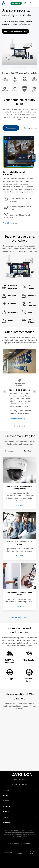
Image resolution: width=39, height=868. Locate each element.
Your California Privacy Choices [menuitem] (31, 853)
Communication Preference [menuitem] (19, 853)
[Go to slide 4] (24, 68)
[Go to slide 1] (15, 68)
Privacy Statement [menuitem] (8, 852)
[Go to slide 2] (18, 68)
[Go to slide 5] (25, 426)
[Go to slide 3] (21, 68)
